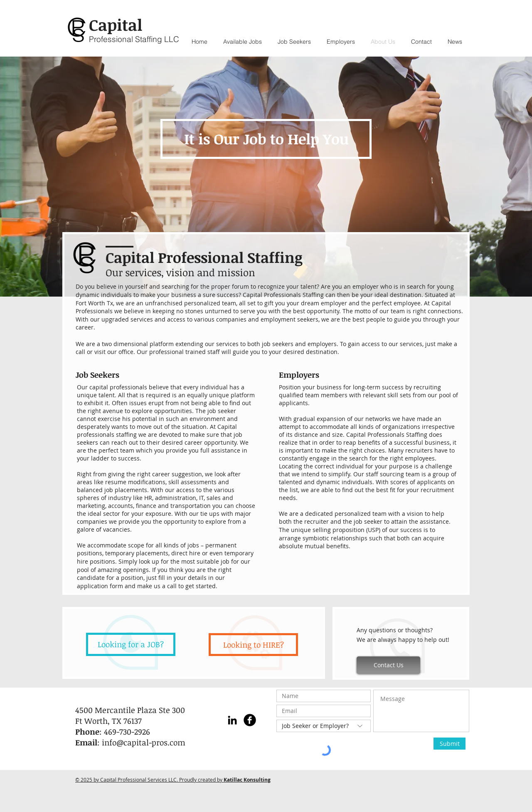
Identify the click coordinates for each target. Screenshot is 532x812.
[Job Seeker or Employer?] (324, 726)
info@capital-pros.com (144, 743)
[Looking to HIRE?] (253, 645)
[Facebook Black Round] (250, 720)
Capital (116, 25)
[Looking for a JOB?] (131, 644)
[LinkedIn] (232, 720)
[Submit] (449, 744)
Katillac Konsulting (247, 780)
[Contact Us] (388, 665)
